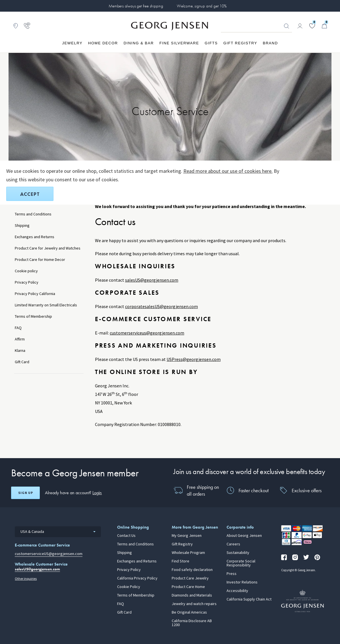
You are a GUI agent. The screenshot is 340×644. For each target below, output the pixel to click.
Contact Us (126, 536)
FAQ (18, 328)
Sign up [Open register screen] (26, 493)
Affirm (20, 339)
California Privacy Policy (137, 578)
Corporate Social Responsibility (241, 563)
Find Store (181, 561)
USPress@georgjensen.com (194, 359)
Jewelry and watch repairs (194, 604)
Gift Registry (182, 544)
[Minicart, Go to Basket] (324, 26)
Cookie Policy (129, 587)
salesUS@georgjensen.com (152, 280)
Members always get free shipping (136, 6)
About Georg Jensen (244, 536)
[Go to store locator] (16, 26)
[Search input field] (256, 26)
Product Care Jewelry (190, 578)
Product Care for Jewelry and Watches (48, 248)
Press (232, 574)
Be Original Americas (189, 612)
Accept (30, 194)
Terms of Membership (33, 316)
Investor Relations (242, 582)
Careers (233, 544)
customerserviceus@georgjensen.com (147, 333)
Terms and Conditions (33, 214)
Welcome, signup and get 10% (202, 6)
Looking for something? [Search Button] (287, 26)
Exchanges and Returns (35, 237)
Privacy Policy (27, 282)
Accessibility (237, 591)
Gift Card (22, 362)
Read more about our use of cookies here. (228, 171)
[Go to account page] (300, 26)
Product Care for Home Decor (40, 260)
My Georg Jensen (187, 536)
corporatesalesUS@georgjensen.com (161, 307)
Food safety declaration (192, 570)
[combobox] (58, 532)
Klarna (20, 351)
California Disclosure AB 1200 (192, 623)
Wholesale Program (188, 553)
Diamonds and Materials (192, 595)
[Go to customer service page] (27, 26)
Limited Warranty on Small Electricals (46, 305)
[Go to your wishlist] (312, 26)
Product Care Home (188, 587)
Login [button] (97, 493)
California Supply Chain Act (249, 599)
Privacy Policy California (35, 294)
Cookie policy (26, 271)
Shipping (22, 226)
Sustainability (238, 553)
